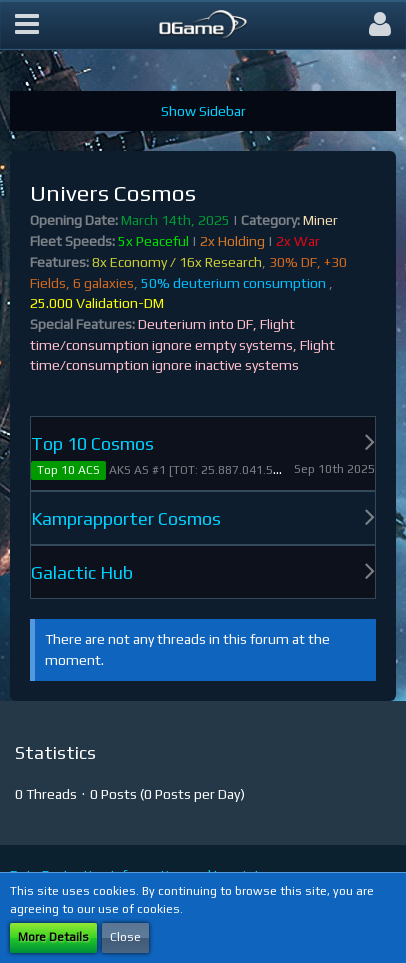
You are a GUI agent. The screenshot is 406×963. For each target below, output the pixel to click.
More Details (53, 937)
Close (125, 937)
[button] (27, 25)
